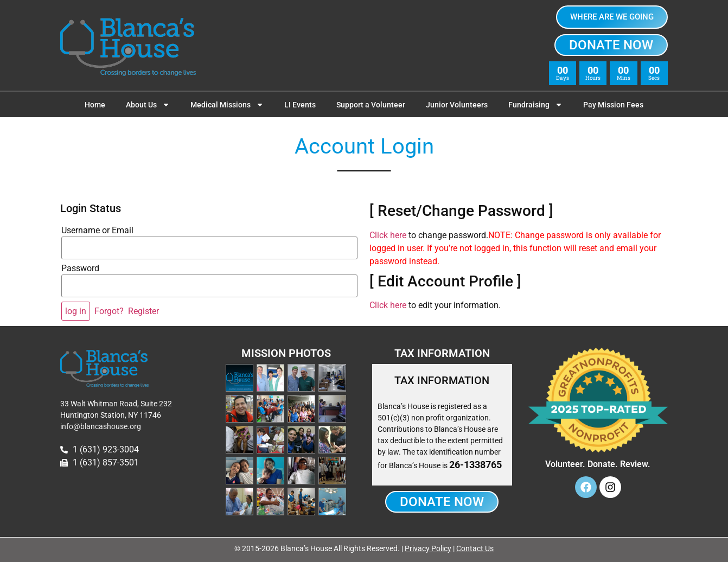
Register (143, 311)
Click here (388, 235)
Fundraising (535, 105)
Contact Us (475, 548)
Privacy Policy (428, 548)
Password (80, 269)
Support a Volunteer (371, 105)
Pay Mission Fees (613, 105)
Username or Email (97, 231)
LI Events (300, 105)
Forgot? (109, 311)
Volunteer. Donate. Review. (598, 464)
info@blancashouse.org (101, 426)
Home (95, 105)
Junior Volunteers (457, 105)
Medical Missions (227, 105)
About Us (148, 105)
